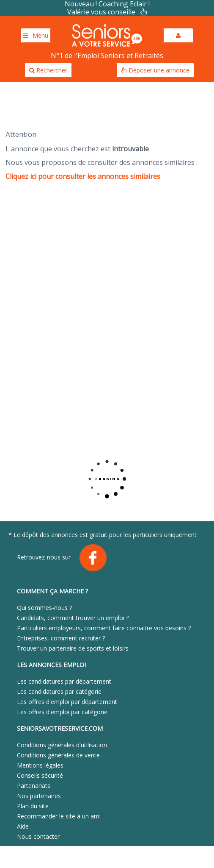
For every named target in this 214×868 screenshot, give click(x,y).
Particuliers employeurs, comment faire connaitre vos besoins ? (104, 628)
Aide (23, 826)
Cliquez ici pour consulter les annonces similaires (83, 176)
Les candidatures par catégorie (59, 691)
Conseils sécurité (40, 775)
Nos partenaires (39, 796)
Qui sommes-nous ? (44, 608)
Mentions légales (40, 765)
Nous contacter (38, 836)
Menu (36, 35)
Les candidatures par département (64, 681)
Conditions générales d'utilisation (62, 745)
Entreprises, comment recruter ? (61, 638)
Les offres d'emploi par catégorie (62, 712)
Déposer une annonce (155, 70)
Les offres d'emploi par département (67, 702)
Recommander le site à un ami (59, 816)
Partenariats (34, 786)
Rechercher (48, 70)
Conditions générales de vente (58, 755)
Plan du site (33, 806)
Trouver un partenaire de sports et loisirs (73, 648)
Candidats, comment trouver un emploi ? (73, 618)
